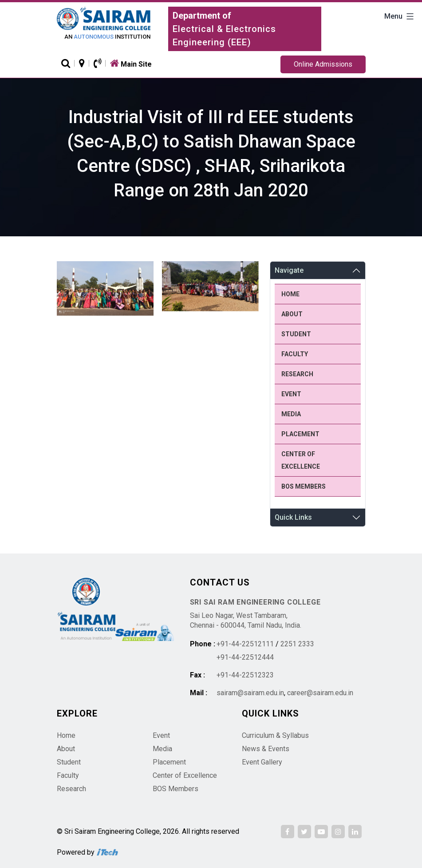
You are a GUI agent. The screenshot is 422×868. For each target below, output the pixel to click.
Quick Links (293, 517)
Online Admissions (323, 64)
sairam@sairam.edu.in (250, 693)
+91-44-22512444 (245, 657)
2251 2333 (297, 644)
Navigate (289, 270)
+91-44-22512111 (245, 644)
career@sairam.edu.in (320, 693)
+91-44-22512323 (245, 675)
